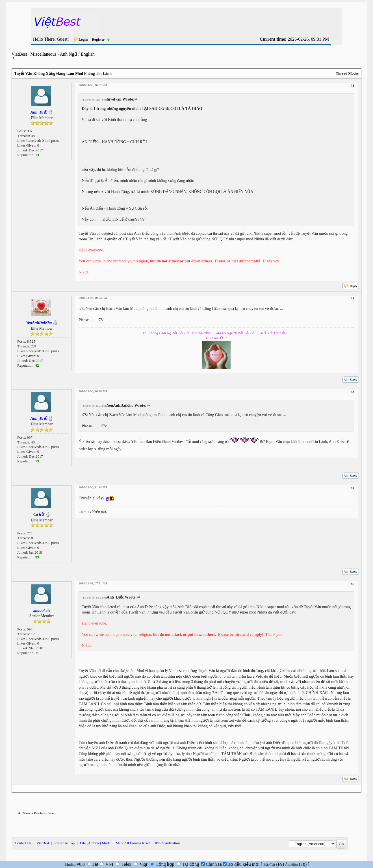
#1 (353, 85)
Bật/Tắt (269, 864)
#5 (353, 584)
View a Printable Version (41, 813)
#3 (353, 392)
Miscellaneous (43, 54)
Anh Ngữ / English (77, 54)
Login (83, 39)
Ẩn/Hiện (291, 864)
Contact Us (23, 843)
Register (98, 39)
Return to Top (64, 843)
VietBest (19, 54)
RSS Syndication (167, 843)
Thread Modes (347, 73)
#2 (353, 298)
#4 (353, 488)
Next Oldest (25, 788)
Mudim (70, 864)
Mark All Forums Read (133, 843)
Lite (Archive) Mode (95, 843)
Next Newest (47, 788)
